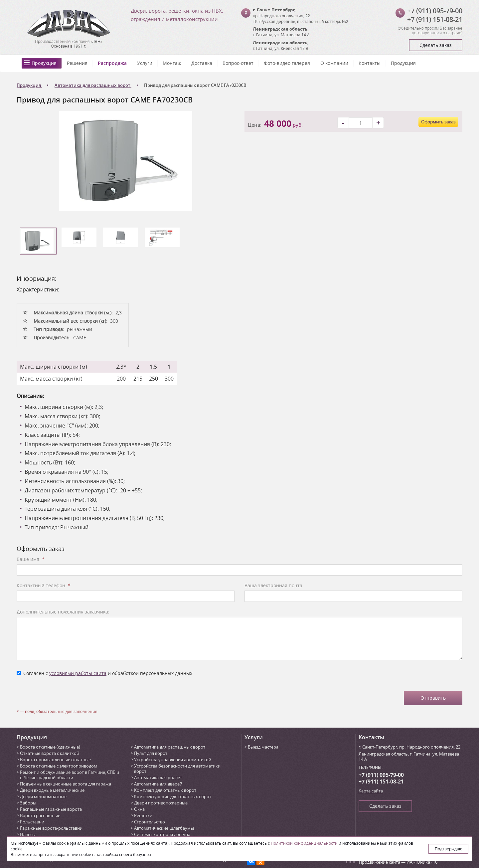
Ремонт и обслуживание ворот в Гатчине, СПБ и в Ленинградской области (70, 775)
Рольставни (32, 822)
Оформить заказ (438, 122)
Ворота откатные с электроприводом (59, 766)
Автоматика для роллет (158, 778)
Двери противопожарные (161, 803)
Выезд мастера (263, 747)
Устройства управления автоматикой (173, 760)
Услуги (145, 63)
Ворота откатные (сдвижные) (50, 747)
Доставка (202, 63)
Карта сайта (371, 791)
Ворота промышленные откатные (55, 760)
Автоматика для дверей (158, 784)
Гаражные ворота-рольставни (51, 828)
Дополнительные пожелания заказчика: (63, 612)
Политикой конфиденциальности (304, 843)
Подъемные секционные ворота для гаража (66, 784)
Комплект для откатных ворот (165, 790)
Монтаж (172, 63)
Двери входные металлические (52, 790)
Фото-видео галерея (287, 63)
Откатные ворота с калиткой (50, 753)
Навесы (28, 834)
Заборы (28, 803)
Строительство (150, 822)
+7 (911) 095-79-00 (435, 11)
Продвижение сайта (380, 862)
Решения (77, 63)
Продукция (44, 63)
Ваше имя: (31, 559)
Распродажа (112, 63)
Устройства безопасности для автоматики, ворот (178, 769)
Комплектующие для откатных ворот (173, 796)
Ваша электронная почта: (274, 585)
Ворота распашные (40, 815)
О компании (334, 63)
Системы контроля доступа (162, 834)
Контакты (370, 63)
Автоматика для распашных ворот (170, 747)
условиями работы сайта (78, 673)
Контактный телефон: (44, 585)
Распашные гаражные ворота (51, 809)
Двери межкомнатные (43, 796)
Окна (139, 809)
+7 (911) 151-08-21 (435, 19)
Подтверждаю (449, 849)
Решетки (143, 815)
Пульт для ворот (151, 753)
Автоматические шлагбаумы (164, 828)
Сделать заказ (436, 45)
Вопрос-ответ (238, 63)
